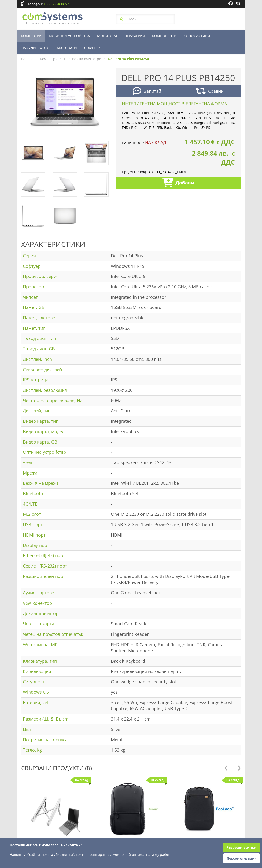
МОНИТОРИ (107, 36)
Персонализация (242, 858)
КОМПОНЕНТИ (164, 36)
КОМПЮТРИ (31, 36)
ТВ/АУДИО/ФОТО (35, 48)
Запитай (147, 92)
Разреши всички (241, 847)
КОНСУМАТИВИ (197, 36)
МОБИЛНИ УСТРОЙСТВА (69, 36)
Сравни (210, 92)
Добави (178, 183)
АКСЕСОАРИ (67, 48)
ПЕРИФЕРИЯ (135, 36)
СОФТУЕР (92, 48)
